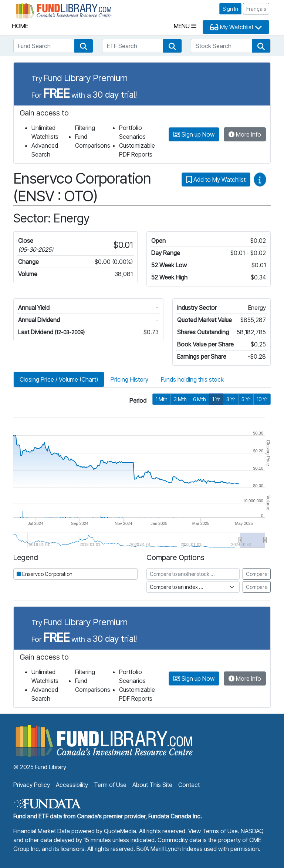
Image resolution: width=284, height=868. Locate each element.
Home (20, 26)
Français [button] (256, 9)
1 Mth (162, 399)
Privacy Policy (32, 785)
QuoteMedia (120, 831)
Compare (257, 574)
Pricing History (129, 379)
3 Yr (231, 399)
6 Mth (200, 399)
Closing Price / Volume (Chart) (59, 379)
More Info (245, 134)
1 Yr (216, 399)
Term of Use (110, 785)
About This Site (152, 785)
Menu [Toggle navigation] (185, 26)
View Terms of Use (213, 831)
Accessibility (72, 785)
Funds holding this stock (192, 379)
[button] (84, 46)
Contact (189, 785)
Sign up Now (194, 134)
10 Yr (262, 399)
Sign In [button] (230, 9)
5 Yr (246, 399)
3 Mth (180, 399)
